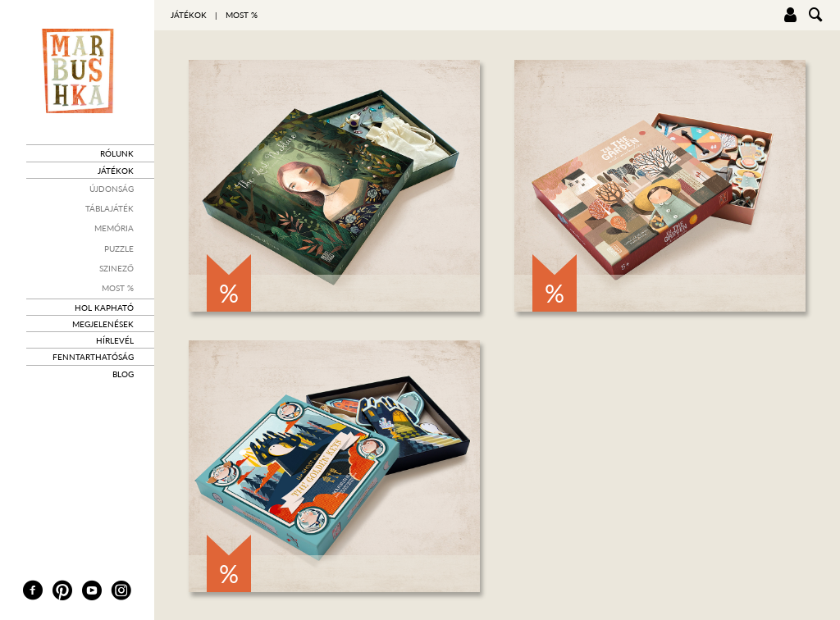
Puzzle (119, 248)
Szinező (116, 268)
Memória (114, 228)
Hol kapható (104, 308)
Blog (123, 374)
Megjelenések (103, 324)
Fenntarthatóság (93, 357)
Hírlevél (115, 340)
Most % (118, 288)
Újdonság (112, 189)
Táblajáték (110, 208)
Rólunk (117, 153)
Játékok (116, 171)
